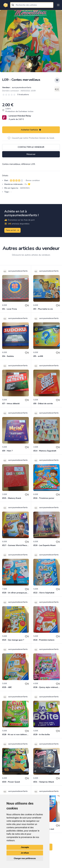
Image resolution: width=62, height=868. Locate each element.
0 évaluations (23, 95)
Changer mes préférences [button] (25, 858)
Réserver (31, 154)
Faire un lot (13, 230)
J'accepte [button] (25, 847)
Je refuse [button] (25, 853)
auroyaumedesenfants (21, 87)
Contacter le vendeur (31, 147)
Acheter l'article (31, 130)
